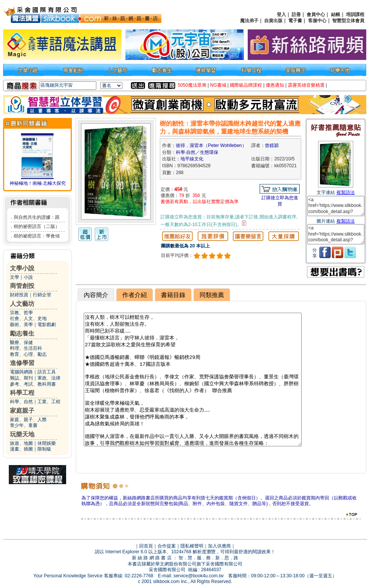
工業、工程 (49, 402)
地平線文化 (192, 159)
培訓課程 (355, 15)
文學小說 (22, 268)
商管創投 (22, 286)
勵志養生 (22, 334)
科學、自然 (21, 402)
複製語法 (346, 192)
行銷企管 (42, 295)
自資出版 (273, 21)
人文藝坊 (22, 304)
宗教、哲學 (21, 313)
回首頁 (146, 546)
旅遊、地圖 (21, 443)
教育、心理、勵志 (28, 354)
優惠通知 (275, 85)
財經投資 (19, 295)
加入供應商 (219, 546)
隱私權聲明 (192, 546)
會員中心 (316, 15)
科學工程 (22, 393)
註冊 (296, 15)
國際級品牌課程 (246, 85)
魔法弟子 (249, 21)
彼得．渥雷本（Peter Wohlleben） (211, 145)
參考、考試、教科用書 (33, 384)
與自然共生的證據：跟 (37, 217)
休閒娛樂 (47, 443)
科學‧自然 (186, 152)
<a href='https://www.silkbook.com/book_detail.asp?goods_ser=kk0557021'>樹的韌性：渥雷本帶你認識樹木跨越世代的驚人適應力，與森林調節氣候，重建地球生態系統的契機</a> (336, 206)
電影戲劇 (47, 325)
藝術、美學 (21, 325)
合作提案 (167, 546)
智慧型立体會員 (348, 21)
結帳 (336, 15)
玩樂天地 (22, 434)
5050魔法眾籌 (192, 85)
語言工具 (47, 372)
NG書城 (218, 85)
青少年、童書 (24, 425)
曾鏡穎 (272, 145)
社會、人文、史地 (28, 318)
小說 (28, 277)
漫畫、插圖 (21, 449)
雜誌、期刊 (21, 378)
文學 (15, 277)
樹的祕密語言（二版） (37, 226)
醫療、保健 (21, 342)
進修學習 (22, 363)
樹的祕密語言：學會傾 (37, 236)
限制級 (44, 449)
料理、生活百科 (26, 348)
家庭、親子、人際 (28, 420)
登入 (281, 15)
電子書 (295, 21)
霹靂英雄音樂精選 (306, 85)
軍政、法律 (49, 378)
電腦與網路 (21, 372)
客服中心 (317, 21)
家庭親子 (22, 411)
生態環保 (209, 152)
